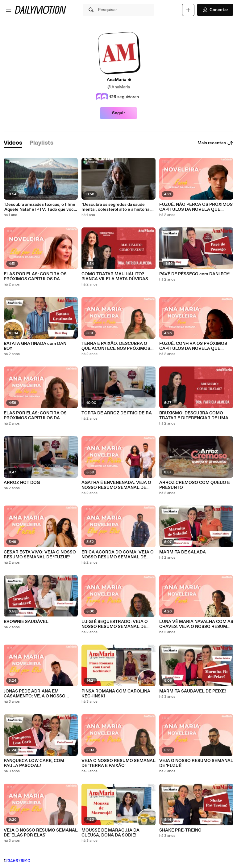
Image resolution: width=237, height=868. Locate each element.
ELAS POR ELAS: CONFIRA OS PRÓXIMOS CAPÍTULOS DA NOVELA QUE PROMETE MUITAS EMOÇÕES (38, 277)
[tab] (13, 143)
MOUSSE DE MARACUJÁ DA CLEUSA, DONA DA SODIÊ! (110, 833)
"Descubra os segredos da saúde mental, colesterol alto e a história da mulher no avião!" (118, 207)
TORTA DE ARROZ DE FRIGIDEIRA (117, 413)
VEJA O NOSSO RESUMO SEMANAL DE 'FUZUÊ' (196, 763)
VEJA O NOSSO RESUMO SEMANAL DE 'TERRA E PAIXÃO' (118, 763)
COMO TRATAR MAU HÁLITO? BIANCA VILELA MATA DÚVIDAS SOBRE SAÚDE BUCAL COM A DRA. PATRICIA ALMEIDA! (118, 277)
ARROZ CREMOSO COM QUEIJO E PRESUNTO (195, 485)
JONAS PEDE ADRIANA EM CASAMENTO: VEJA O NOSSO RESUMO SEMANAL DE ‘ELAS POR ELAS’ (40, 694)
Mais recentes (215, 143)
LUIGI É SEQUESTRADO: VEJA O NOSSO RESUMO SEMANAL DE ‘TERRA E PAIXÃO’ (115, 624)
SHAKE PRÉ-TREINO (180, 830)
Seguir (118, 113)
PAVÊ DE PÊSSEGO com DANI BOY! (195, 274)
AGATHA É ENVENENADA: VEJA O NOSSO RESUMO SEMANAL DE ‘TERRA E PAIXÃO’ (116, 485)
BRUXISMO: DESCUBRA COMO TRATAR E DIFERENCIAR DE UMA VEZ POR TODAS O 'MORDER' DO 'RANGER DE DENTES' (194, 416)
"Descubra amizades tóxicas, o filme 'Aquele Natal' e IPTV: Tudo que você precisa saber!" (40, 207)
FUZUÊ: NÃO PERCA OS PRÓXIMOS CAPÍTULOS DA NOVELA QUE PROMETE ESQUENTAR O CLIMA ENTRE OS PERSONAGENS (196, 207)
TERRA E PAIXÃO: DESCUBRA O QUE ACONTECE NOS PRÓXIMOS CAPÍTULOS (116, 346)
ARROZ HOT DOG (22, 483)
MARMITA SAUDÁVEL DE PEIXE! (193, 691)
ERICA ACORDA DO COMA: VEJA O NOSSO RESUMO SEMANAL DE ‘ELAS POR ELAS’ (118, 555)
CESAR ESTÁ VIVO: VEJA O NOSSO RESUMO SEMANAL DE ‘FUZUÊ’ (40, 555)
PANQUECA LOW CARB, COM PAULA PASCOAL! (34, 763)
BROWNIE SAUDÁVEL (26, 622)
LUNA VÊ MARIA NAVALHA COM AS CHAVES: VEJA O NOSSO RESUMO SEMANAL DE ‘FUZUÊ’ (196, 624)
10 (28, 861)
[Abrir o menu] (9, 10)
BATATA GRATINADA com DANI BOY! (36, 346)
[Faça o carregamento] (188, 10)
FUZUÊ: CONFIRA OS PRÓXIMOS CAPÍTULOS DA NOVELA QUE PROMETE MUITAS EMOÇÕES (193, 346)
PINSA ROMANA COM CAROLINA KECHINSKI (116, 694)
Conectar (215, 10)
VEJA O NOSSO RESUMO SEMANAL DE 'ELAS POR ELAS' (41, 833)
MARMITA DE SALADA (183, 552)
